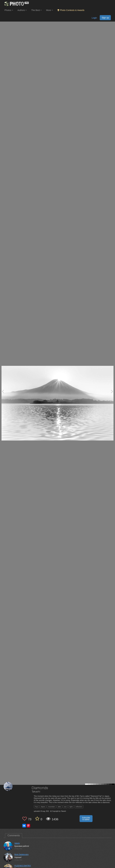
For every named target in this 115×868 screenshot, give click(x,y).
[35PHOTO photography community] (16, 4)
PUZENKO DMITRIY (23, 866)
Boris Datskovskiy (21, 855)
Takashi (36, 792)
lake (59, 807)
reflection (79, 807)
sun (65, 807)
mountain (51, 807)
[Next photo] (112, 391)
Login (94, 18)
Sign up (105, 18)
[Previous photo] (3, 391)
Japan (43, 807)
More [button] (49, 10)
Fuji (36, 807)
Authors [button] (22, 10)
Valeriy (17, 843)
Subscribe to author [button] (86, 819)
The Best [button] (36, 10)
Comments (14, 835)
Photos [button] (9, 10)
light (71, 807)
